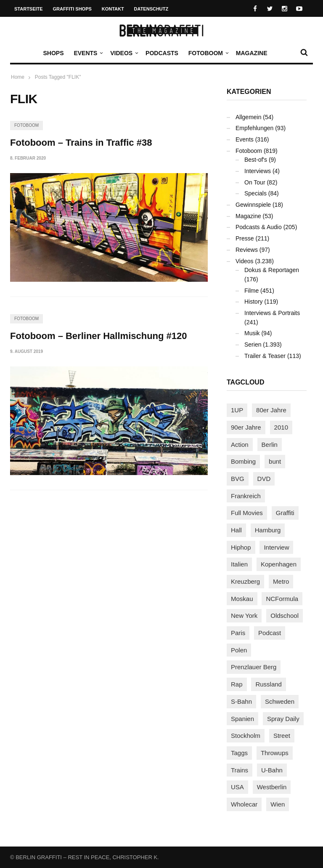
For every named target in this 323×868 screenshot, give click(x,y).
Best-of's (256, 160)
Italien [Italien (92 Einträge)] (239, 564)
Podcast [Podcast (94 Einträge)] (270, 633)
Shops (53, 53)
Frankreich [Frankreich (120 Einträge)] (246, 496)
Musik (252, 333)
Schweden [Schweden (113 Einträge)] (280, 701)
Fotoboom (208, 53)
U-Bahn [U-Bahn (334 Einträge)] (272, 770)
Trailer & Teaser (265, 356)
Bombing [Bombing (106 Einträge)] (243, 461)
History (254, 302)
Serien (253, 345)
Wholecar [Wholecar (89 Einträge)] (244, 804)
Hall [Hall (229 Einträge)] (236, 530)
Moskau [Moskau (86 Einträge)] (242, 599)
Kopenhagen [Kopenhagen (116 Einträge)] (279, 564)
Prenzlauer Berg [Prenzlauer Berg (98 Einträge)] (254, 667)
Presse (245, 238)
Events (87, 53)
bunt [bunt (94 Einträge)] (275, 461)
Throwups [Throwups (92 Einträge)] (275, 753)
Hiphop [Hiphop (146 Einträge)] (241, 547)
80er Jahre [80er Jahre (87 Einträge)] (271, 410)
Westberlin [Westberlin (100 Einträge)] (272, 787)
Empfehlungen (254, 128)
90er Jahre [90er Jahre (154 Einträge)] (246, 427)
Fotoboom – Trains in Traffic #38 (81, 143)
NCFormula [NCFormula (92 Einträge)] (282, 599)
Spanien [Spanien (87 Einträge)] (242, 719)
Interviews (258, 171)
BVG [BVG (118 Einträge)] (238, 479)
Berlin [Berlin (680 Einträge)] (270, 445)
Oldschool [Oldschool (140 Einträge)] (285, 616)
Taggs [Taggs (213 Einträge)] (239, 753)
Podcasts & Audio (259, 227)
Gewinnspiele (253, 205)
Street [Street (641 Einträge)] (282, 736)
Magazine (252, 53)
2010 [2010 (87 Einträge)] (281, 427)
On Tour (255, 182)
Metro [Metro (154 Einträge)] (281, 581)
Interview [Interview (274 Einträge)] (276, 547)
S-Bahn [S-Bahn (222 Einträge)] (241, 701)
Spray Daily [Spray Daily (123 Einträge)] (283, 719)
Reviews (247, 250)
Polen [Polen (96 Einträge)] (239, 650)
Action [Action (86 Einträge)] (240, 445)
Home (18, 77)
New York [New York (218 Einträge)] (244, 616)
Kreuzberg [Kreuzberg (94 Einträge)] (245, 581)
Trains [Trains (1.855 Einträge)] (240, 770)
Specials (255, 193)
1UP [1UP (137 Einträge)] (237, 410)
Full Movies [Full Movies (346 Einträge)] (247, 513)
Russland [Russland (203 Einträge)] (269, 684)
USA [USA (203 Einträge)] (237, 787)
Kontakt (113, 9)
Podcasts (162, 53)
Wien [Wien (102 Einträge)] (278, 804)
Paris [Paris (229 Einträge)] (238, 633)
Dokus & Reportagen (272, 270)
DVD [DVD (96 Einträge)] (264, 479)
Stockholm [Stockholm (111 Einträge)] (246, 736)
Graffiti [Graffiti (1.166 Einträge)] (285, 513)
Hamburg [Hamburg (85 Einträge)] (268, 530)
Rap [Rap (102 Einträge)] (237, 684)
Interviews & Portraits (272, 313)
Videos (123, 53)
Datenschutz (151, 9)
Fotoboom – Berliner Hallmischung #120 (99, 336)
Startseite (29, 9)
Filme (252, 291)
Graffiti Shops (72, 9)
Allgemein (248, 117)
